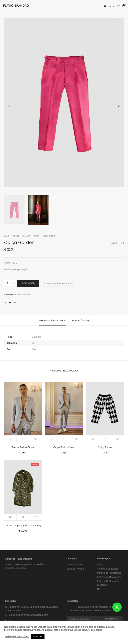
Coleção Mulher (75, 565)
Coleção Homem (75, 569)
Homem (16, 236)
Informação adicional (52, 321)
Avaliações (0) (80, 321)
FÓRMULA (26, 236)
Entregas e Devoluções (109, 577)
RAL (100, 589)
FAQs (100, 565)
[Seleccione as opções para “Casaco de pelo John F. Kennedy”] (10, 517)
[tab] (52, 320)
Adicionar (28, 283)
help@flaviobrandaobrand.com (32, 615)
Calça (36, 236)
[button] (119, 106)
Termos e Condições (108, 569)
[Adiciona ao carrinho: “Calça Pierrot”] (93, 439)
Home (7, 236)
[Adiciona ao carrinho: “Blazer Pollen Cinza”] (10, 439)
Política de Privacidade (109, 573)
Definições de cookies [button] (17, 637)
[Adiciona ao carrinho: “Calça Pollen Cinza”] (51, 439)
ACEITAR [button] (38, 636)
